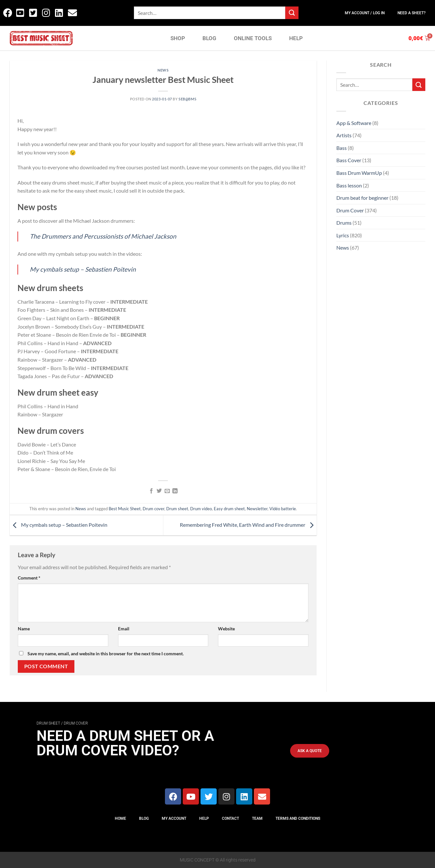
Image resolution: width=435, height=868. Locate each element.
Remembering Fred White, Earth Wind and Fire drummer (248, 525)
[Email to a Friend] (167, 491)
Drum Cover (350, 210)
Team (257, 818)
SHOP (178, 38)
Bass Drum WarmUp (359, 173)
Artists (344, 135)
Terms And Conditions (298, 818)
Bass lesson (349, 185)
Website (226, 629)
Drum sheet (177, 509)
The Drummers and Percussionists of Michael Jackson (103, 236)
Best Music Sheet (125, 509)
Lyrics (343, 235)
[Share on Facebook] (151, 491)
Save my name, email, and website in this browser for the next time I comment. (106, 654)
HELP (296, 38)
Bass (342, 148)
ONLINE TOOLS (253, 38)
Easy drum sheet (229, 509)
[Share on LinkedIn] (175, 491)
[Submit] (292, 13)
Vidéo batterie (283, 509)
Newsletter (257, 509)
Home (120, 818)
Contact (230, 818)
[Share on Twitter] (159, 491)
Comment (29, 578)
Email (124, 629)
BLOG (209, 38)
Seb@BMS (187, 99)
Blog (144, 818)
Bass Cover (349, 160)
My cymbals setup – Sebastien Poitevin (83, 269)
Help (204, 818)
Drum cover (153, 509)
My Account (174, 818)
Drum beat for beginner (362, 198)
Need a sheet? (412, 13)
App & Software (354, 123)
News (163, 70)
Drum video (201, 509)
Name (24, 629)
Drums (344, 223)
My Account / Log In (365, 13)
